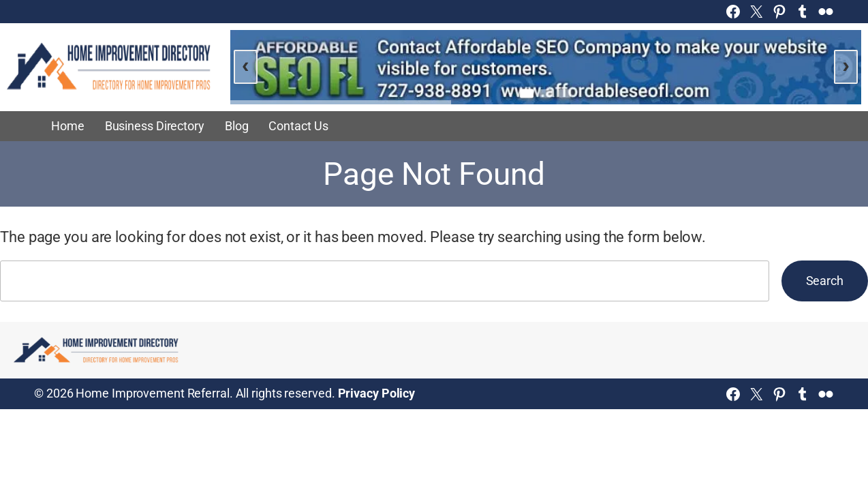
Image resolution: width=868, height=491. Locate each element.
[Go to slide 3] (565, 93)
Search (825, 281)
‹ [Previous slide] (246, 65)
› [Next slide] (846, 65)
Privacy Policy (377, 393)
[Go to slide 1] (527, 93)
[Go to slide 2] (546, 93)
